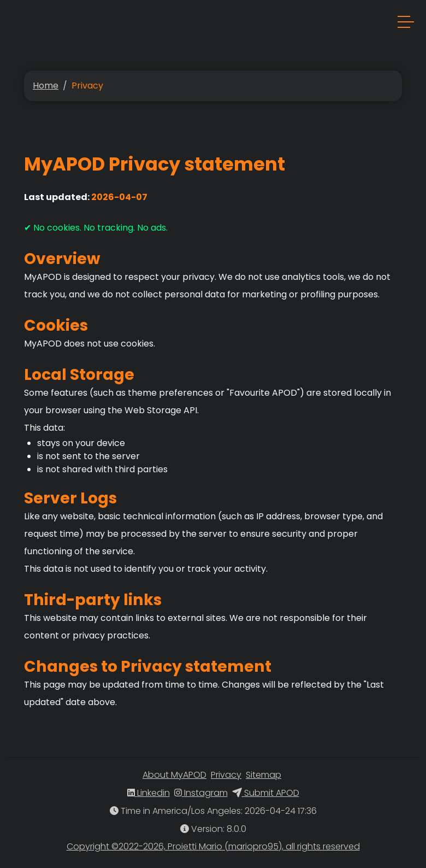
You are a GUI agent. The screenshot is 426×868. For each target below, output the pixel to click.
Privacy (226, 775)
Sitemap (264, 775)
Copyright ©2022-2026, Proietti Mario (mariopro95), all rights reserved (213, 846)
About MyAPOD (174, 775)
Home (46, 86)
